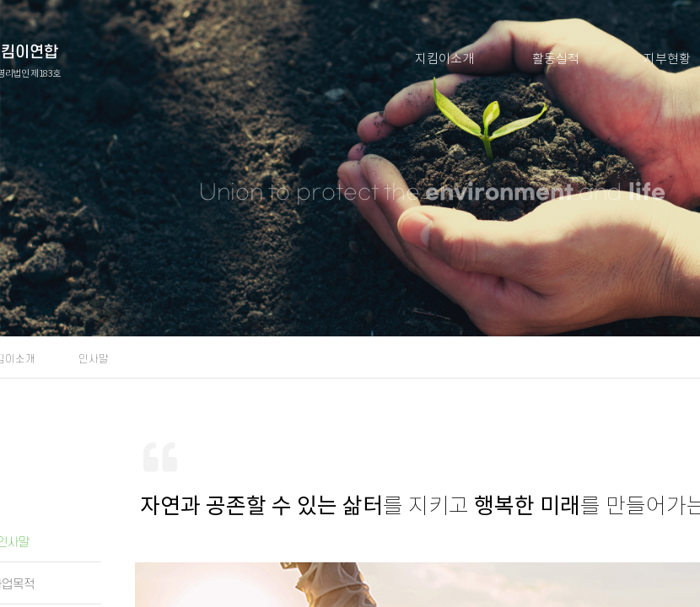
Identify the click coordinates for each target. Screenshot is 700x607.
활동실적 (556, 59)
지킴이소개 (444, 59)
